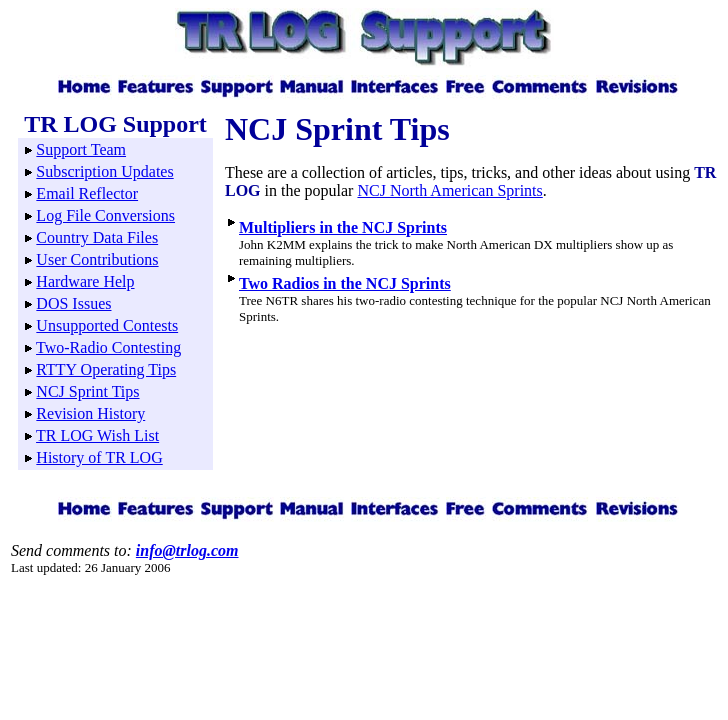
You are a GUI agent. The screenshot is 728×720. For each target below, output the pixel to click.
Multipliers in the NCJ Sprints (343, 227)
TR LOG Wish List (97, 435)
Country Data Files (97, 237)
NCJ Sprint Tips (87, 391)
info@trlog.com (187, 550)
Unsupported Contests (107, 325)
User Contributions (97, 259)
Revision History (90, 413)
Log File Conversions (105, 215)
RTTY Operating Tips (106, 369)
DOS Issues (73, 303)
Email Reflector (87, 193)
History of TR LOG (99, 457)
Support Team (81, 149)
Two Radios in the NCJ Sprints (345, 283)
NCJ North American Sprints (449, 190)
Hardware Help (85, 281)
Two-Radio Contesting (108, 347)
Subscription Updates (104, 171)
